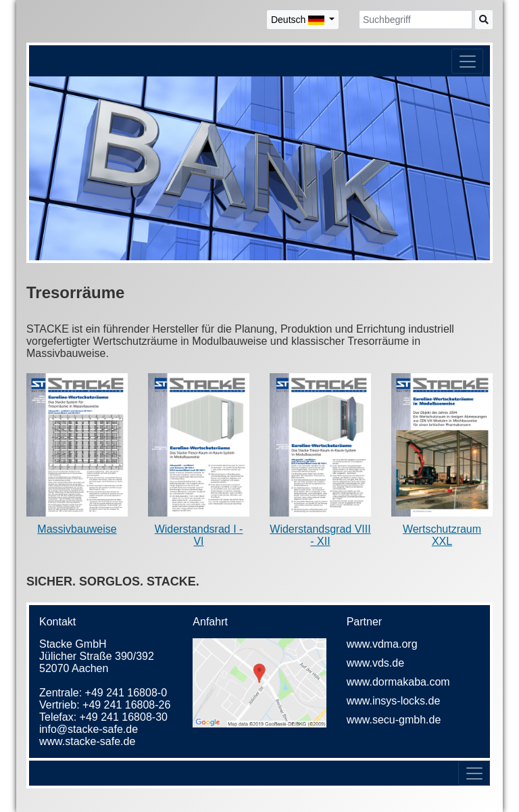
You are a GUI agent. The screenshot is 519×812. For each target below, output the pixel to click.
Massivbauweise (77, 529)
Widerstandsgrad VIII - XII (320, 535)
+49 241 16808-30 (124, 717)
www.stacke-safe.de (87, 741)
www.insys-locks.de (394, 701)
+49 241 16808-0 (126, 693)
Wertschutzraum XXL (442, 535)
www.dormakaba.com (398, 682)
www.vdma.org (382, 644)
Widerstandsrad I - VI (199, 535)
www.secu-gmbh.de (394, 720)
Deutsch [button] (299, 20)
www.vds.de (375, 663)
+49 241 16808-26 (126, 705)
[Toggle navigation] (467, 61)
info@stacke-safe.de (89, 729)
